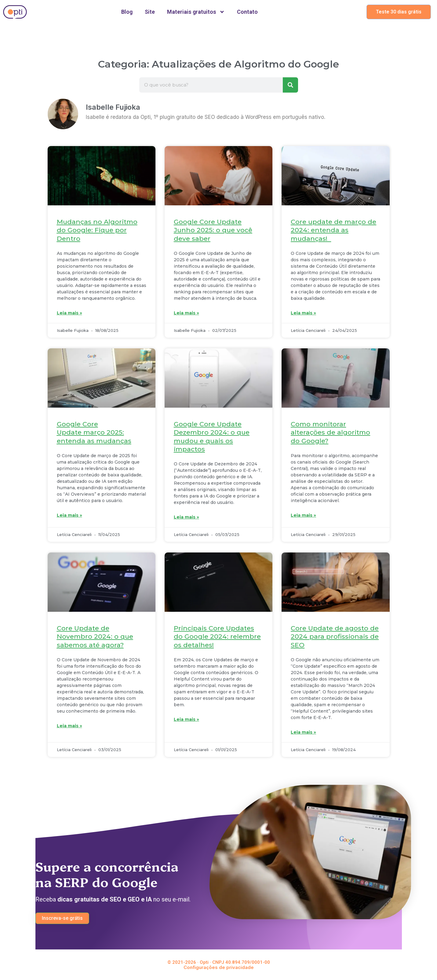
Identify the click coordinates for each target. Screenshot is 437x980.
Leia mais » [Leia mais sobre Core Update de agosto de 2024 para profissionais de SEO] (303, 732)
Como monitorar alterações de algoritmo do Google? (330, 432)
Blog (127, 12)
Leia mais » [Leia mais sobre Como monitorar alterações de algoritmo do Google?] (303, 515)
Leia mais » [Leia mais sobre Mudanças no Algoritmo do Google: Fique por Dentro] (69, 313)
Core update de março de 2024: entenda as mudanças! (333, 230)
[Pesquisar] (290, 85)
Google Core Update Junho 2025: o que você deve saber (213, 230)
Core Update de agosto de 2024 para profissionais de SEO (335, 637)
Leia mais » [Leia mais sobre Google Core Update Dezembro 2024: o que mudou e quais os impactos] (186, 517)
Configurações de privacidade (219, 967)
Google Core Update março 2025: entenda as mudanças (94, 432)
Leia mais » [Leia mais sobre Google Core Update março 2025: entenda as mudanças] (69, 515)
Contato (247, 12)
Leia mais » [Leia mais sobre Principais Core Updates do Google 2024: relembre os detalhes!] (186, 719)
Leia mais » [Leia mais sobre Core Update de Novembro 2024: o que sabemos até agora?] (69, 726)
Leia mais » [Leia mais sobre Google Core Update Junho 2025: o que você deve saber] (186, 313)
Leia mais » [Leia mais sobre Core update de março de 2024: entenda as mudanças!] (303, 313)
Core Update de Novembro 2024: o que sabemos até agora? (95, 637)
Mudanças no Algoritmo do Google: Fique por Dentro (97, 230)
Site (150, 12)
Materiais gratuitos (196, 12)
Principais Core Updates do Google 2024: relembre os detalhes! (217, 637)
